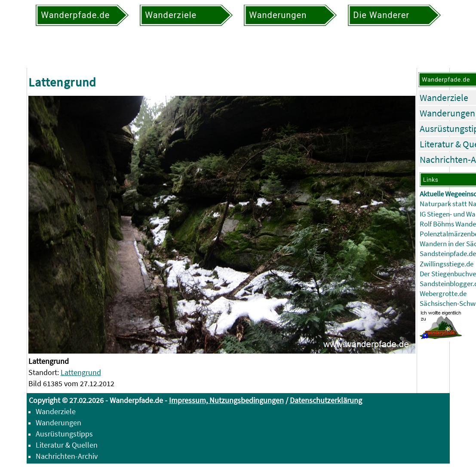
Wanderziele (444, 98)
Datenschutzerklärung (326, 400)
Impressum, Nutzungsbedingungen (226, 400)
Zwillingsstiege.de (447, 264)
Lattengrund (81, 372)
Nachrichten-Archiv (67, 456)
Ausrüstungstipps (64, 434)
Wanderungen (447, 113)
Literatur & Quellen (67, 445)
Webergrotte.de (443, 294)
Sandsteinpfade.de (448, 254)
